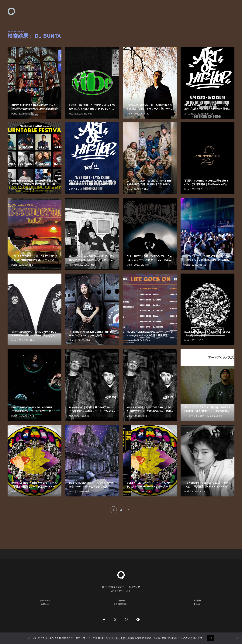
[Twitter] (115, 619)
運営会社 (197, 604)
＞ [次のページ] (129, 510)
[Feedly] (138, 619)
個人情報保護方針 (121, 604)
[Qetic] (121, 575)
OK (210, 638)
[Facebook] (104, 619)
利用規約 (45, 604)
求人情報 (197, 600)
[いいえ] (237, 638)
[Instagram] (127, 619)
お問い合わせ (45, 600)
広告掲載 (121, 600)
